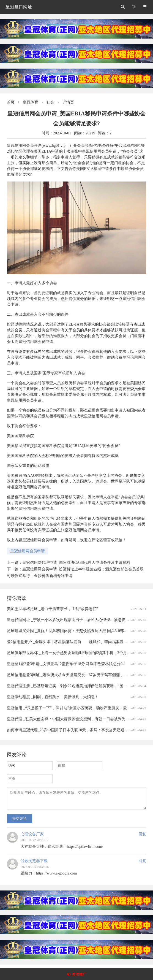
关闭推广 (79, 974)
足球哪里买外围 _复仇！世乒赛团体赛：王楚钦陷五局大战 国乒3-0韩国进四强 (73, 631)
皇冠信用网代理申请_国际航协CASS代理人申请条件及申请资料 (76, 563)
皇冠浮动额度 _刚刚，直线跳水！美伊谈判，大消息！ (53, 697)
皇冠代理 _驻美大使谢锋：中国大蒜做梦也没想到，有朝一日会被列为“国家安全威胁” (79, 719)
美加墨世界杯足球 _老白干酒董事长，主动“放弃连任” (52, 609)
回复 (142, 837)
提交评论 (20, 822)
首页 (11, 102)
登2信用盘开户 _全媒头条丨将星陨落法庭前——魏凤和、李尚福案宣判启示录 (73, 642)
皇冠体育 (31, 102)
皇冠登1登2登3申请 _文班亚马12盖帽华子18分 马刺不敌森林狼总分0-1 (66, 664)
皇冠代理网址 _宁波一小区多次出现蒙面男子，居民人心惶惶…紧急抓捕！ (70, 620)
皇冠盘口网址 (19, 7)
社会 (50, 102)
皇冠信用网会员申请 (28, 551)
